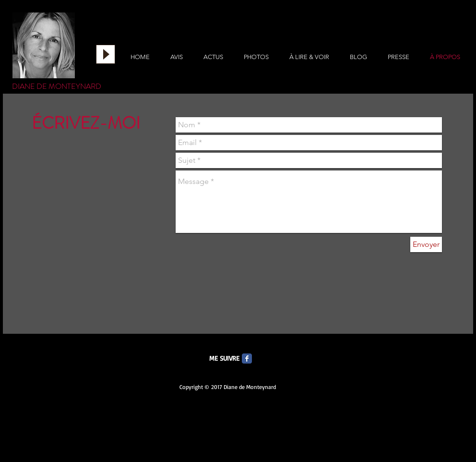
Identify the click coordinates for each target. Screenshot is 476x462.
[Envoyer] (426, 244)
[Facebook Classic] (247, 359)
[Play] (106, 54)
